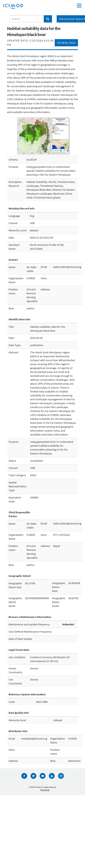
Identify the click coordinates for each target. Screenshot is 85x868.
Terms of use (45, 790)
